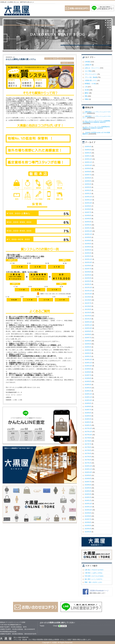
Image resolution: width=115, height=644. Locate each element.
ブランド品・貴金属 (51, 59)
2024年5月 (88, 219)
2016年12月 (88, 466)
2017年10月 (88, 435)
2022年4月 (88, 275)
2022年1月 (88, 284)
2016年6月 (88, 485)
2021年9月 (88, 297)
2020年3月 (88, 350)
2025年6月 (88, 178)
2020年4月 (88, 347)
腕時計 (87, 93)
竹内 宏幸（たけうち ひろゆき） (95, 576)
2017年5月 (88, 450)
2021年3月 (88, 316)
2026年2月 (88, 153)
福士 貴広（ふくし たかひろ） (94, 579)
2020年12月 (88, 322)
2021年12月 (88, 287)
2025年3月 (88, 187)
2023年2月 (88, 256)
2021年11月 (88, 291)
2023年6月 (88, 244)
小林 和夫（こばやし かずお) (93, 573)
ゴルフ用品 (88, 71)
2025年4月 (88, 184)
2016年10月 (88, 472)
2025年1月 (88, 193)
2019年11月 (88, 363)
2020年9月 (88, 331)
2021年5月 (88, 309)
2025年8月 (88, 172)
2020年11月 (88, 325)
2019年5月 (88, 381)
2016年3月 (88, 494)
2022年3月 (88, 278)
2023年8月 (88, 240)
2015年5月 (88, 525)
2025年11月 (88, 162)
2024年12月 (88, 197)
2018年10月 (88, 400)
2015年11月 (88, 507)
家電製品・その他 (90, 84)
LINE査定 (88, 62)
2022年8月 (88, 266)
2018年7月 (88, 410)
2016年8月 (88, 478)
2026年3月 (88, 150)
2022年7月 (88, 269)
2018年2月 (88, 422)
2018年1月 (88, 425)
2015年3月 (88, 532)
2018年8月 (88, 406)
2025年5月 (88, 181)
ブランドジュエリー (91, 74)
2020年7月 (88, 338)
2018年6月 (88, 413)
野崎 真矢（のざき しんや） (94, 582)
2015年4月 (88, 529)
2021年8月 (88, 300)
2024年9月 (88, 206)
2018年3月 (88, 419)
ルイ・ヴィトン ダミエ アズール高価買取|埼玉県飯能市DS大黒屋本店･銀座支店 (96, 122)
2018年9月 (88, 403)
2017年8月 (88, 441)
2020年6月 (88, 341)
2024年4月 (88, 222)
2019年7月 (88, 375)
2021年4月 (88, 313)
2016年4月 (88, 491)
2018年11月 (88, 397)
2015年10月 (88, 510)
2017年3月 (88, 457)
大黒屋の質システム (67, 63)
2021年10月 (88, 294)
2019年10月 (88, 366)
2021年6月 (88, 306)
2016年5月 (88, 488)
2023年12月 (88, 231)
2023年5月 (88, 247)
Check (55, 626)
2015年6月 (88, 522)
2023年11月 (88, 234)
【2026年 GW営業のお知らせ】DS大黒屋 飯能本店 (96, 133)
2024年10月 (88, 203)
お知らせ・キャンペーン (66, 59)
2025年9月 (88, 168)
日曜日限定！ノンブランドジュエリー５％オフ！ (97, 113)
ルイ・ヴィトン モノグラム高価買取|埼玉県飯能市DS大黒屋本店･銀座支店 (96, 127)
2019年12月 (88, 359)
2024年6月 (88, 215)
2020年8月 (88, 334)
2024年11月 (88, 200)
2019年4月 (88, 385)
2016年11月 (88, 469)
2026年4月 (88, 147)
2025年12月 (88, 159)
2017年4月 (88, 453)
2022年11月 (88, 259)
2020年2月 (88, 353)
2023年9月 (88, 237)
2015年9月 (88, 513)
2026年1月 (88, 156)
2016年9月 (88, 475)
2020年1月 (88, 356)
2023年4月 (88, 250)
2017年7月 (88, 444)
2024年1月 (88, 228)
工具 (86, 87)
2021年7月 (88, 303)
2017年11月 (88, 432)
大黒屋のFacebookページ (99, 591)
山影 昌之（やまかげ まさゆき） (95, 570)
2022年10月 (88, 262)
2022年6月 (88, 272)
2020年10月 (88, 328)
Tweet (42, 626)
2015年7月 (88, 519)
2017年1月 (88, 463)
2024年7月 (88, 212)
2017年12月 (88, 428)
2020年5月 (88, 344)
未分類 (87, 90)
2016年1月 (88, 500)
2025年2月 (88, 190)
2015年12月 (88, 504)
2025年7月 (88, 175)
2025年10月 (88, 165)
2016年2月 (88, 497)
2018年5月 (88, 416)
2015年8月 (88, 516)
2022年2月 (88, 281)
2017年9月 (88, 438)
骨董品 (87, 99)
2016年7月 (88, 482)
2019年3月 (88, 388)
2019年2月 (88, 391)
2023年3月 (88, 253)
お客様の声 (88, 65)
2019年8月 (88, 372)
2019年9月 (88, 369)
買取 (86, 96)
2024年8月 (88, 209)
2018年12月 (88, 394)
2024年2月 (88, 225)
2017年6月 (88, 447)
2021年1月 (88, 319)
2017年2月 (88, 460)
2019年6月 (88, 378)
